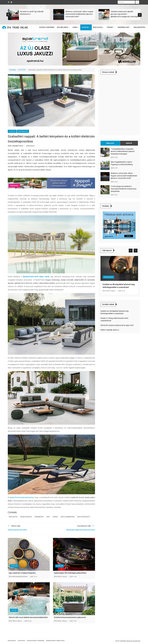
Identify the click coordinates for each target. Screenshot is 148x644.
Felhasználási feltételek (36, 641)
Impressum (12, 641)
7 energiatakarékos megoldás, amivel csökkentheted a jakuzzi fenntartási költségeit (123, 151)
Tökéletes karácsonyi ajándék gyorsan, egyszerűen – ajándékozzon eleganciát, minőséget (125, 14)
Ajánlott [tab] (129, 143)
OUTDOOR (22, 70)
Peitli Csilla (62, 577)
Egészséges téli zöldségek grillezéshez (70, 573)
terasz (55, 517)
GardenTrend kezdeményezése (22, 497)
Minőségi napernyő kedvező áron (81, 530)
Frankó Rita (18, 146)
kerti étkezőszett (84, 517)
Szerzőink (21, 641)
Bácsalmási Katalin (20, 577)
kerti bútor (13, 517)
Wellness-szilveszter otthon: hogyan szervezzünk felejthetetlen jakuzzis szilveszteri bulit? (79, 14)
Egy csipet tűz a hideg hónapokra (22, 573)
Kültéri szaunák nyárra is (110, 330)
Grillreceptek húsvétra (17, 530)
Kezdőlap (13, 70)
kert (48, 517)
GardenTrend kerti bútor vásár (36, 277)
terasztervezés (26, 517)
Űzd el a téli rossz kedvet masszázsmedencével (28, 617)
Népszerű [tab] (110, 143)
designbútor (39, 517)
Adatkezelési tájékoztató (55, 641)
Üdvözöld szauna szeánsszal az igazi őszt (117, 325)
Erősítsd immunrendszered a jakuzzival (70, 617)
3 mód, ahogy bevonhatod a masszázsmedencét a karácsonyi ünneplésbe (124, 189)
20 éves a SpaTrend (47, 27)
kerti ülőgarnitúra (68, 517)
